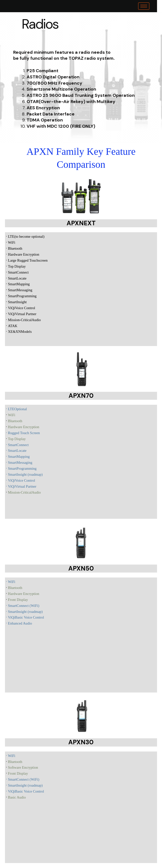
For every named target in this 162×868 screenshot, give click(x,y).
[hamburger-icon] (149, 6)
